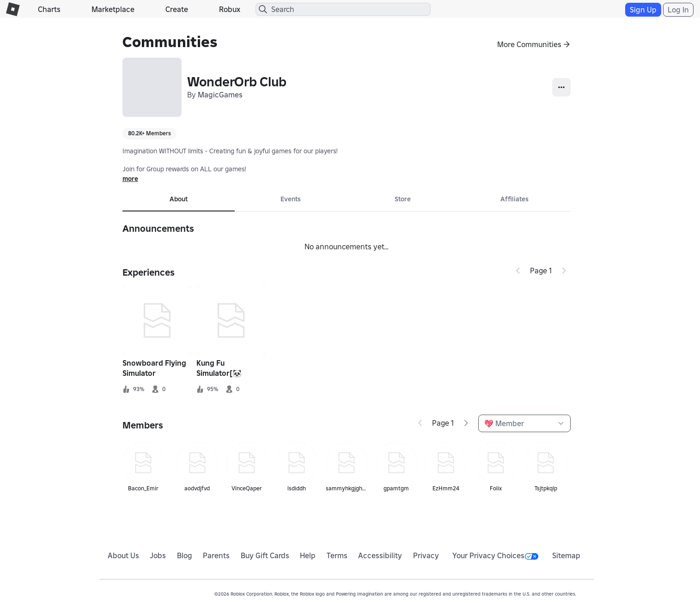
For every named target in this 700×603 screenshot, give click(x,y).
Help (308, 555)
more (130, 179)
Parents (216, 555)
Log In (678, 10)
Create (177, 9)
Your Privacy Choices (495, 555)
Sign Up (643, 10)
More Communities (529, 44)
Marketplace (113, 9)
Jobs (158, 555)
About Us (123, 555)
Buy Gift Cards (265, 555)
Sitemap (566, 555)
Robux (230, 9)
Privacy (426, 555)
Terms (337, 555)
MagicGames (220, 95)
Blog (185, 555)
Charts (49, 9)
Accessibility (380, 555)
